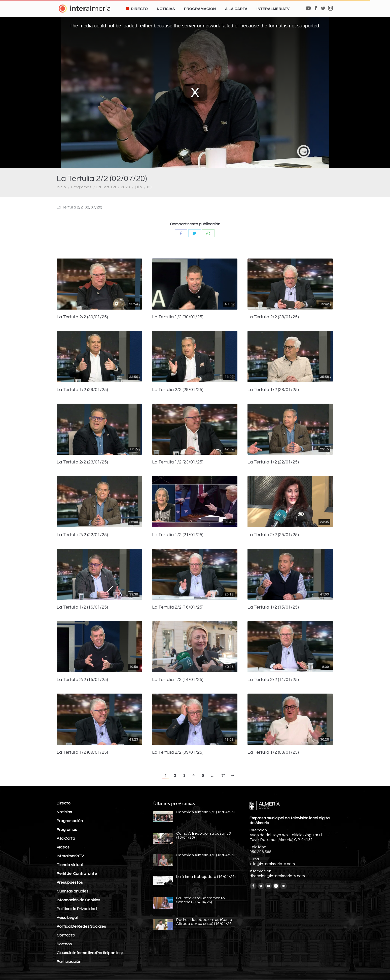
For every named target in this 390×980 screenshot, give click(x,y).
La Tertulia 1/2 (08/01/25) (273, 752)
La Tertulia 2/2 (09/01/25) (178, 752)
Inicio (61, 187)
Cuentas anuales (73, 891)
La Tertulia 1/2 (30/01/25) (178, 317)
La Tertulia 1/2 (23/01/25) (178, 462)
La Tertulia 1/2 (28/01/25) (273, 390)
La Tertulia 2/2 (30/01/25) (82, 317)
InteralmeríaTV (70, 856)
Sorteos (64, 944)
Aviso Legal (67, 918)
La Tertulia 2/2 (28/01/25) (273, 317)
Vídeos (63, 847)
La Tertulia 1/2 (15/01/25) (273, 607)
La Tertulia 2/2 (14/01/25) (273, 680)
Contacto (66, 935)
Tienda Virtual (70, 865)
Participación (69, 962)
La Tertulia (106, 187)
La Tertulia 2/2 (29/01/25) (178, 390)
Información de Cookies (78, 900)
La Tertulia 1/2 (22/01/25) (273, 462)
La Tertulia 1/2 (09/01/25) (82, 752)
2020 (125, 187)
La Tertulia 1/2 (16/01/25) (82, 607)
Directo (64, 803)
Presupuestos (70, 882)
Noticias (64, 812)
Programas (81, 187)
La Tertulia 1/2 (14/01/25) (178, 680)
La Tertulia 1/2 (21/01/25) (178, 535)
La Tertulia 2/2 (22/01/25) (82, 535)
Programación (70, 821)
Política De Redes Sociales (81, 926)
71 (224, 776)
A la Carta (66, 838)
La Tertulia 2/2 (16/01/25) (178, 607)
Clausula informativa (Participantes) (90, 953)
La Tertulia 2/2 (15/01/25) (82, 680)
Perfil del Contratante (77, 874)
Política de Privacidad (77, 909)
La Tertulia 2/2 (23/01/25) (82, 462)
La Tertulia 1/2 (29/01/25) (82, 390)
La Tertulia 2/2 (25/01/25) (273, 535)
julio (138, 187)
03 (149, 187)
